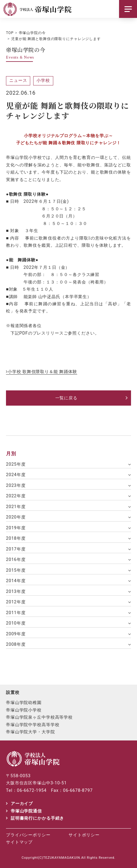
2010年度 (16, 623)
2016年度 (16, 560)
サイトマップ (19, 842)
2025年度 (16, 464)
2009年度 (16, 634)
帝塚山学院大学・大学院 (31, 732)
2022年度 (16, 496)
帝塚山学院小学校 (24, 710)
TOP (10, 33)
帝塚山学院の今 (32, 33)
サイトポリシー (84, 835)
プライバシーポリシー (28, 835)
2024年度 (16, 475)
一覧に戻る (66, 398)
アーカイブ (22, 803)
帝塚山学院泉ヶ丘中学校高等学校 (39, 717)
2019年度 (16, 528)
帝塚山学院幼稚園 (24, 703)
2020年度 (16, 517)
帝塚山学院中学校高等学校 (33, 725)
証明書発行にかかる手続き (37, 818)
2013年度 (16, 592)
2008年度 (16, 644)
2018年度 (16, 538)
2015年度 (16, 570)
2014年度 (16, 581)
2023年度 (16, 486)
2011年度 (16, 613)
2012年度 (16, 602)
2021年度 (16, 507)
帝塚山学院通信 (26, 811)
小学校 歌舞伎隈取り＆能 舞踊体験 (42, 372)
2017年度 (16, 549)
